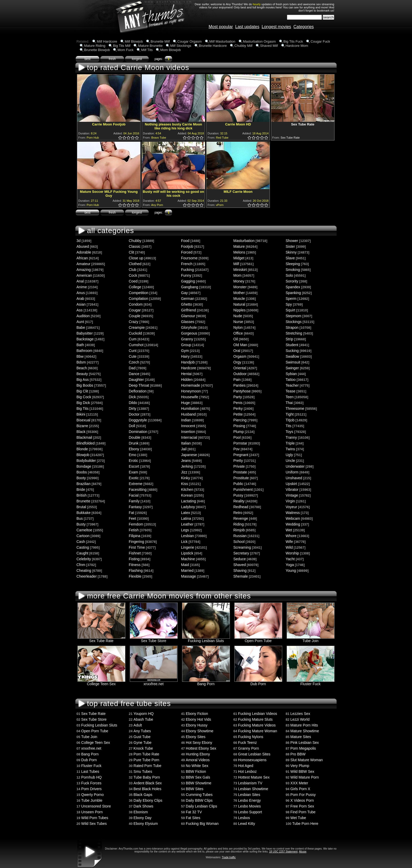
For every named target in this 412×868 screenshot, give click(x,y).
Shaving (240, 571)
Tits (289, 426)
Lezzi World (300, 719)
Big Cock (84, 397)
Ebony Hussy (197, 725)
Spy (289, 304)
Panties (240, 385)
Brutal (81, 507)
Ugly (289, 455)
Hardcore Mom (297, 46)
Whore (291, 536)
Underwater (295, 466)
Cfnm (81, 565)
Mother (239, 293)
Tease (290, 391)
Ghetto (187, 304)
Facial (134, 495)
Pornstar (240, 443)
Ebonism (141, 812)
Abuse (303, 852)
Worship (292, 553)
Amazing (84, 270)
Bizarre (82, 426)
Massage (189, 576)
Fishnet (135, 553)
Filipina (135, 536)
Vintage (292, 495)
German (188, 299)
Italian (186, 443)
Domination (138, 432)
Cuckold (135, 333)
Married (187, 571)
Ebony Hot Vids (198, 719)
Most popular (221, 27)
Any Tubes (142, 731)
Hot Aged (246, 766)
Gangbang (190, 287)
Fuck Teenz (247, 743)
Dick (132, 397)
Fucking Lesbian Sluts (206, 639)
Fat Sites (193, 818)
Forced (187, 252)
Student (292, 345)
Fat (131, 513)
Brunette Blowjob (97, 50)
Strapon (292, 327)
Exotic (134, 478)
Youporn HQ (144, 714)
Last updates (247, 27)
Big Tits (83, 408)
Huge (185, 403)
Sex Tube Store (154, 639)
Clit (131, 252)
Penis (238, 403)
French (187, 264)
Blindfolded (86, 443)
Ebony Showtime (200, 731)
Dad (132, 368)
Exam (133, 472)
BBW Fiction (196, 771)
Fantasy (135, 507)
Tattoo (291, 380)
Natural (239, 304)
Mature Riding (95, 46)
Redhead (241, 507)
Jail (184, 449)
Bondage (84, 466)
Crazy (134, 322)
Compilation (138, 299)
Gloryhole (189, 327)
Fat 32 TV (194, 812)
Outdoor (240, 374)
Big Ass (83, 380)
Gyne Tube (143, 743)
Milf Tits (147, 50)
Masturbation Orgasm (259, 41)
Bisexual (83, 420)
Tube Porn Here (305, 824)
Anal (80, 281)
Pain (237, 380)
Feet (132, 518)
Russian (240, 536)
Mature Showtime (305, 731)
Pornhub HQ (91, 777)
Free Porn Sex (302, 806)
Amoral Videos (198, 760)
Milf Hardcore (107, 41)
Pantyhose (242, 391)
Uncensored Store (96, 806)
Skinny (291, 252)
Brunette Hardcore (213, 46)
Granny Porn (248, 748)
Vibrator (292, 489)
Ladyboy (188, 507)
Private (239, 466)
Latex (186, 513)
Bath (80, 345)
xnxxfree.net (154, 682)
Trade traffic (229, 857)
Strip (289, 339)
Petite (238, 414)
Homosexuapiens (252, 760)
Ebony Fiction (197, 714)
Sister (290, 246)
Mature (239, 246)
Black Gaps (143, 795)
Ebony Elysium (146, 824)
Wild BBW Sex (302, 771)
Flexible (135, 576)
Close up (136, 258)
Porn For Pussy (303, 795)
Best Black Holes (147, 789)
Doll (132, 426)
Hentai (186, 374)
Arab (80, 299)
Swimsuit (293, 362)
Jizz (184, 472)
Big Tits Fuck (293, 41)
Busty (81, 524)
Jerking (187, 466)
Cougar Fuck (320, 41)
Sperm (291, 299)
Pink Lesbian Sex (305, 743)
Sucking (292, 351)
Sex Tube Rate (101, 639)
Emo (133, 455)
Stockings (294, 322)
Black (81, 432)
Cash (81, 542)
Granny (187, 339)
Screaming (242, 547)
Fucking (187, 270)
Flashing (136, 571)
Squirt (290, 310)
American (84, 275)
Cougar (135, 310)
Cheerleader (87, 576)
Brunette (83, 501)
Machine (188, 559)
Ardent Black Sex (148, 783)
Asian (81, 304)
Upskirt (291, 484)
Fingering (136, 542)
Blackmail (84, 437)
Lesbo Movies (249, 806)
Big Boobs (85, 385)
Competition (139, 293)
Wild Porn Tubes (95, 818)
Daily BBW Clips (199, 800)
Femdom (136, 524)
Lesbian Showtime (253, 789)
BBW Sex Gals (198, 777)
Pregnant (241, 455)
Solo (289, 275)
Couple (135, 316)
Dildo (133, 403)
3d (79, 241)
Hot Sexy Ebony (199, 743)
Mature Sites (301, 737)
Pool (237, 437)
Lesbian (187, 536)
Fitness (135, 565)
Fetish (134, 530)
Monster (240, 287)
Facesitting (138, 489)
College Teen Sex (101, 682)
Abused (83, 246)
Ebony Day (142, 818)
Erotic (133, 461)
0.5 (119, 138)
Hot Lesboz (247, 771)
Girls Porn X (300, 789)
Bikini (81, 414)
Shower (292, 241)
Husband (188, 414)
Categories (304, 27)
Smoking (293, 270)
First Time (137, 547)
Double (135, 437)
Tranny (291, 437)
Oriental (240, 368)
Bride (81, 489)
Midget (239, 258)
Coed (133, 281)
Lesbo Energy (249, 800)
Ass (79, 310)
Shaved (240, 565)
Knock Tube (143, 748)
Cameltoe (84, 530)
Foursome (189, 258)
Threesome (295, 408)
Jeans (186, 461)
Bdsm (81, 362)
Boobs (82, 472)
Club (133, 270)
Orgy (237, 362)
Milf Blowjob (134, 41)
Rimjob (239, 530)
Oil (236, 339)
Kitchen (187, 489)
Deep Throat (139, 385)
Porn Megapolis (303, 748)
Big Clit (82, 391)
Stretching (294, 333)
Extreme (136, 484)
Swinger (292, 368)
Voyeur (291, 507)
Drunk (134, 443)
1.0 (120, 138)
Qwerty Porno (92, 795)
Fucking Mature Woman (257, 731)
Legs (185, 530)
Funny (186, 275)
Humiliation (190, 408)
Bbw (80, 356)
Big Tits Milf (122, 46)
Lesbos (244, 818)
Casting (83, 547)
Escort (134, 466)
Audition (83, 316)
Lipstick (187, 553)
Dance (134, 374)
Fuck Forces (91, 783)
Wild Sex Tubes (94, 824)
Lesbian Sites (249, 795)
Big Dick (83, 403)
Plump (239, 432)
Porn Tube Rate (146, 754)
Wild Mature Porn (305, 777)
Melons (239, 252)
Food (185, 241)
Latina (186, 518)
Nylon (238, 327)
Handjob (188, 362)
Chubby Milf (243, 46)
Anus (81, 293)
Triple (290, 443)
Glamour (188, 316)
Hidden (187, 380)
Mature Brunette (150, 46)
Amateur (83, 264)
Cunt (133, 351)
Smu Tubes (143, 771)
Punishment (243, 489)
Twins (290, 449)
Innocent (188, 426)
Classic (135, 246)
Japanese (189, 455)
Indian (186, 420)
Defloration (138, 391)
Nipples (240, 310)
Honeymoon (191, 391)
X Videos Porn (302, 800)
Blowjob (83, 455)
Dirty (133, 408)
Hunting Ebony (198, 754)
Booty (81, 478)
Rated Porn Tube (147, 766)
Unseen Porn (92, 812)
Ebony (134, 449)
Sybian (291, 374)
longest (137, 59)
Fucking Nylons (251, 737)
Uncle (290, 461)
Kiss (184, 484)
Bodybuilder (86, 461)
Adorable (84, 252)
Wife (289, 542)
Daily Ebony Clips (148, 800)
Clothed (135, 264)
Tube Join (311, 639)
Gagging (188, 281)
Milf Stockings (181, 46)
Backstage (85, 339)
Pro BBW (298, 754)
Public (238, 484)
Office (238, 333)
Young (291, 571)
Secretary (241, 553)
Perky (238, 408)
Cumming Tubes (199, 795)
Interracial (189, 437)
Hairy (185, 356)
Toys (289, 432)
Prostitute (241, 478)
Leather (187, 524)
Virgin (290, 501)
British (82, 495)
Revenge (241, 518)
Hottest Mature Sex (254, 777)
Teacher (292, 385)
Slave (290, 258)
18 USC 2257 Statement (283, 852)
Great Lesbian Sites (254, 754)
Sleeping (293, 264)
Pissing (239, 426)
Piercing (240, 420)
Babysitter (85, 333)
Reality (239, 501)
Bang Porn (206, 682)
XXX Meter (299, 783)
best (88, 59)
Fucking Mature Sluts (255, 719)
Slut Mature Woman (307, 760)
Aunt (80, 322)
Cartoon (83, 536)
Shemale (241, 576)
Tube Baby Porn (147, 777)
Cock (133, 275)
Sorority (292, 281)
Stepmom (293, 316)
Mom (237, 275)
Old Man (240, 345)
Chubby (135, 241)
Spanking (293, 293)
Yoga (290, 565)
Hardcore (189, 368)
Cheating (84, 571)
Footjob (187, 246)
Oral (237, 351)
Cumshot (136, 345)
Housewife (190, 397)
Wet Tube (298, 818)
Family (134, 501)
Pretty (238, 461)
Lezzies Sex (300, 714)
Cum (133, 339)
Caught (82, 553)
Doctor (134, 414)
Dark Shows (143, 806)
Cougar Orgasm (189, 41)
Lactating (189, 501)
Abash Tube (143, 719)
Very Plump (300, 766)
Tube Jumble (92, 800)
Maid (185, 565)
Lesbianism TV (250, 783)
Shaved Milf (269, 46)
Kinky (186, 478)
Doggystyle (138, 420)
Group (186, 345)
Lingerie (188, 547)
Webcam (293, 518)
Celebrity (84, 559)
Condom (136, 304)
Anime (82, 287)
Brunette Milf (160, 41)
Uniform (292, 472)
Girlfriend (189, 310)
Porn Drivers (91, 789)
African (82, 258)
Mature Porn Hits (304, 725)
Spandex (293, 287)
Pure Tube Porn (146, 760)
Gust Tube (142, 737)
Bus (80, 518)
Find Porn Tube (303, 812)
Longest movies (276, 27)
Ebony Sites (196, 737)
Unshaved (294, 478)
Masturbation (244, 241)
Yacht (290, 559)
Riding (239, 524)
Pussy (238, 495)
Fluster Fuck (311, 682)
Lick (184, 542)
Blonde (82, 449)
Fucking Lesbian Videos (257, 714)
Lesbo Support (250, 812)
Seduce (240, 559)
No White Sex (197, 766)
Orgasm (240, 356)
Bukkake (84, 513)
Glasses (188, 322)
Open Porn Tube (258, 639)
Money (239, 281)
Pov (236, 449)
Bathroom (84, 351)
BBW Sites (195, 789)
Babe (81, 327)
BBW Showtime (199, 783)
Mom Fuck (125, 50)
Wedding (293, 524)
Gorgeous (189, 333)
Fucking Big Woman (202, 824)
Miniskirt (240, 270)
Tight (290, 414)
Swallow (292, 356)
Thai (289, 403)
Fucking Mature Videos (257, 725)
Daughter (136, 380)
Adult (138, 725)
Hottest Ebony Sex (201, 748)
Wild (289, 547)
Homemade (190, 385)
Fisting (134, 559)
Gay (184, 293)
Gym (185, 351)
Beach (82, 368)
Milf (236, 264)
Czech (134, 362)
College (135, 287)
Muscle (239, 299)
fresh (112, 59)
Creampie (137, 327)
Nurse (238, 322)
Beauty (82, 374)
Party (238, 397)
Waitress (293, 513)
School (239, 542)
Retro (238, 513)
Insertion (188, 432)
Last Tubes (90, 771)
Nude (238, 316)
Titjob (290, 420)
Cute (133, 356)
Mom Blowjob (171, 50)
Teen (290, 397)
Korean (187, 495)
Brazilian (84, 484)
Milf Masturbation (222, 41)
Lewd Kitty (247, 824)
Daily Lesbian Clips (201, 806)
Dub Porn (258, 682)
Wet (289, 530)
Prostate (240, 472)
